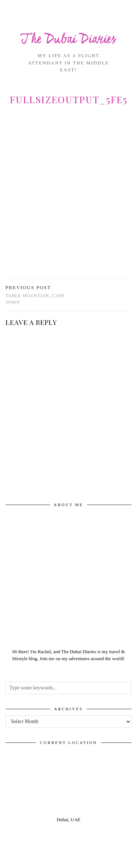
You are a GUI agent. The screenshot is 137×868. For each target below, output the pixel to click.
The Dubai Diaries (68, 40)
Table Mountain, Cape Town (37, 295)
